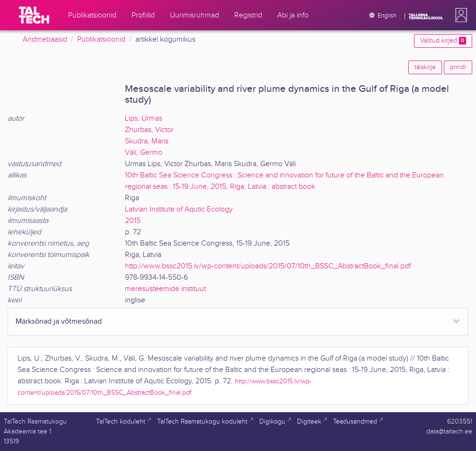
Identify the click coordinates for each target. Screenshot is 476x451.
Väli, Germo (144, 153)
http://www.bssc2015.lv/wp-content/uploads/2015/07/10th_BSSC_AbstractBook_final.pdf (268, 266)
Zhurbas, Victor (149, 130)
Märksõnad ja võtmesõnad (59, 322)
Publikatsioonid (101, 40)
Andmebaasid (45, 40)
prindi (458, 67)
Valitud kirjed (443, 41)
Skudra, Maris (147, 141)
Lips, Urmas (144, 119)
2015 (133, 221)
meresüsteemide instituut (165, 289)
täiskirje (425, 67)
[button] (459, 15)
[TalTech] (34, 15)
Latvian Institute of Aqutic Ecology (179, 209)
